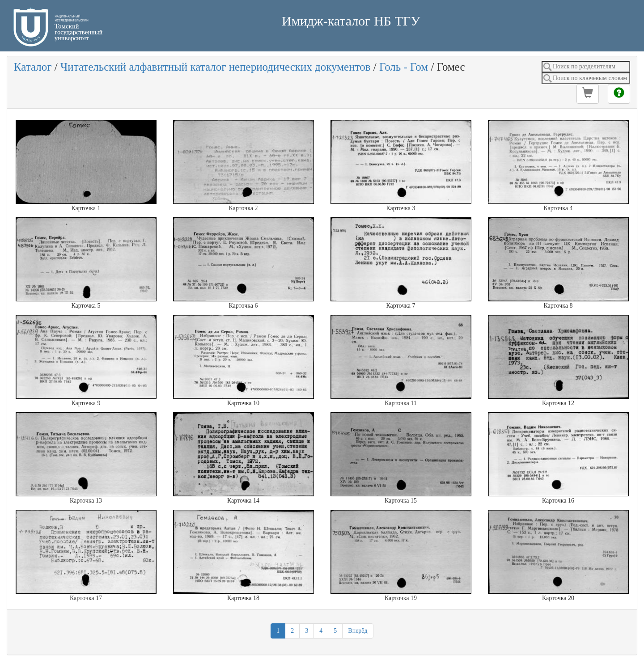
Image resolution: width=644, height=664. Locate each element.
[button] (588, 94)
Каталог (33, 67)
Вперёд (358, 631)
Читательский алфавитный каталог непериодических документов (215, 67)
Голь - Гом (404, 67)
